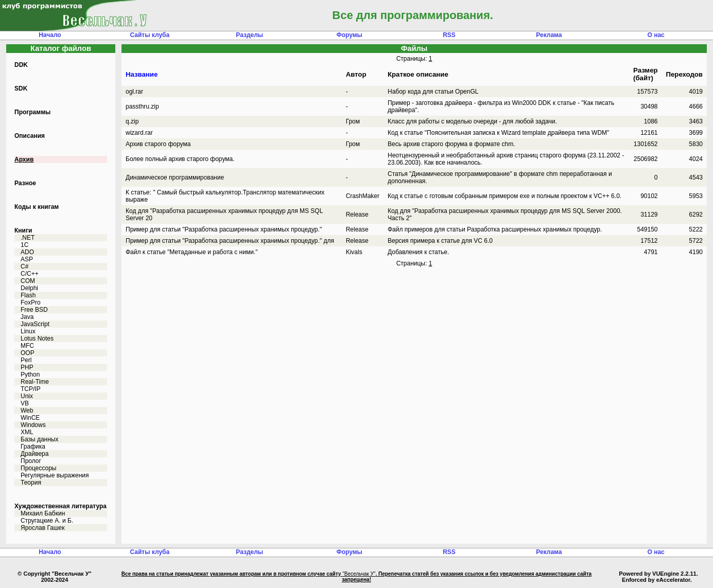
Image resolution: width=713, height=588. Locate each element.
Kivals (354, 252)
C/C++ (30, 274)
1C (24, 245)
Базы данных (39, 439)
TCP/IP (31, 389)
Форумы (349, 35)
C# (24, 266)
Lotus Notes (37, 338)
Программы (32, 112)
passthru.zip (142, 106)
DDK (21, 65)
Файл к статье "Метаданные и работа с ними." (192, 252)
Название (142, 74)
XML (27, 432)
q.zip (132, 121)
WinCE (30, 418)
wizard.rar (139, 133)
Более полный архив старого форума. (180, 159)
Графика (33, 447)
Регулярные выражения (55, 475)
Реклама (549, 35)
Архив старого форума (158, 144)
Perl (26, 360)
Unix (27, 396)
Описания (30, 136)
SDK (21, 88)
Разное (25, 183)
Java (27, 317)
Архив (24, 159)
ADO (27, 252)
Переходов (684, 74)
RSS (449, 35)
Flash (28, 295)
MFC (27, 346)
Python (30, 375)
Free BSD (34, 310)
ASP (27, 259)
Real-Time (35, 382)
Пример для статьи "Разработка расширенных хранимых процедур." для (230, 241)
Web (27, 411)
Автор (356, 74)
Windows (33, 425)
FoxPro (31, 302)
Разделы (249, 35)
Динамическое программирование (175, 177)
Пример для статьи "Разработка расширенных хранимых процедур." (224, 229)
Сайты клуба (150, 35)
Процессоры (39, 468)
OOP (28, 353)
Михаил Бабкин (43, 513)
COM (28, 281)
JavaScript (35, 324)
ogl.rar (134, 92)
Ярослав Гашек (42, 528)
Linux (28, 331)
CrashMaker (363, 196)
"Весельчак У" (359, 574)
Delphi (29, 288)
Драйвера (34, 454)
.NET (28, 238)
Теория (31, 483)
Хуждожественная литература (60, 506)
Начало (50, 35)
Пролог (31, 461)
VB (25, 403)
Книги (23, 230)
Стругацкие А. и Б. (47, 521)
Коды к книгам (37, 207)
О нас (656, 35)
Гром (353, 121)
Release (357, 215)
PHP (27, 367)
